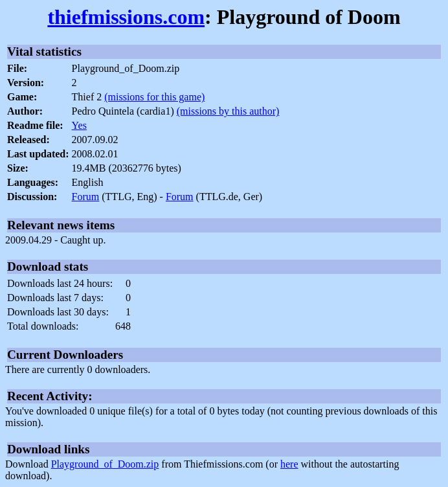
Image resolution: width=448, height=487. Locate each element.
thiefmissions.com (126, 17)
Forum (86, 197)
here (289, 464)
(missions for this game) (154, 97)
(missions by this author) (228, 111)
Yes (79, 125)
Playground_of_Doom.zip (105, 464)
